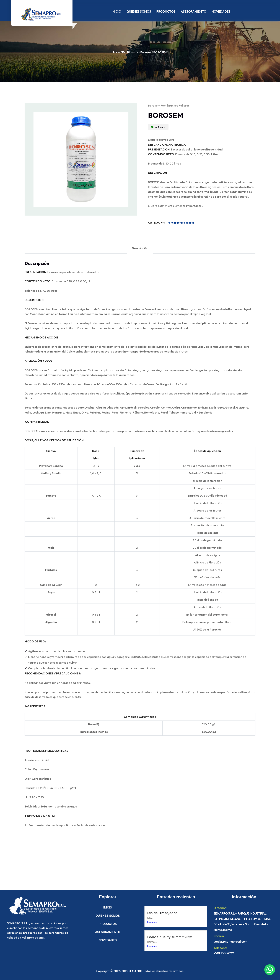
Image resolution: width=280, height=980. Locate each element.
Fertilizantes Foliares (137, 52)
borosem (154, 105)
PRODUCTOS (166, 11)
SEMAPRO (136, 971)
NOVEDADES (221, 11)
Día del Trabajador (162, 913)
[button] (270, 970)
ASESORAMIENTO (194, 11)
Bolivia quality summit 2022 (170, 937)
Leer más (152, 922)
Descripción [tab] (140, 248)
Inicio (117, 52)
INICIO (116, 11)
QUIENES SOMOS (139, 11)
